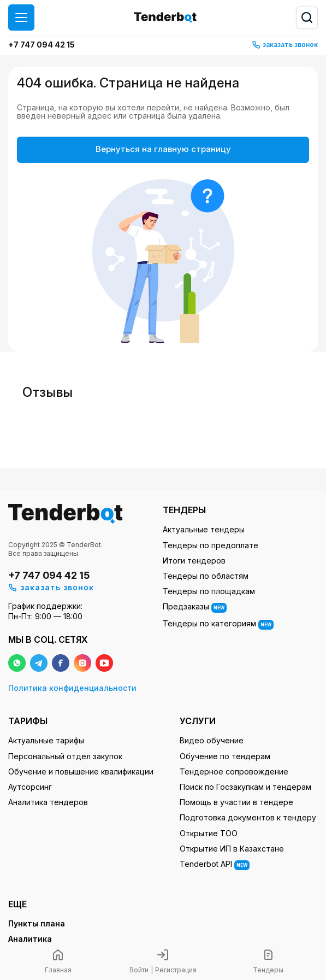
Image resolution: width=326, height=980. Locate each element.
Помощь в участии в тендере (236, 802)
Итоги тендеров (194, 561)
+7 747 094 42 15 (42, 45)
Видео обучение (212, 740)
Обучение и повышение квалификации (81, 771)
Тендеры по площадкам (209, 591)
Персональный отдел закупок (65, 756)
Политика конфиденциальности (72, 688)
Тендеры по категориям (218, 624)
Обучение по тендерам (225, 756)
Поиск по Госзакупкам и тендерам (245, 787)
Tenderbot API (215, 865)
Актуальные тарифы (46, 740)
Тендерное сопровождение (234, 771)
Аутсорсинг (30, 787)
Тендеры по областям (206, 576)
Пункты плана (37, 923)
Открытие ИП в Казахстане (232, 849)
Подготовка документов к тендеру (248, 817)
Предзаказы (195, 607)
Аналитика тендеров (48, 802)
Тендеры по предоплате (211, 545)
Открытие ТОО (209, 833)
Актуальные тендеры (204, 529)
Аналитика (30, 939)
